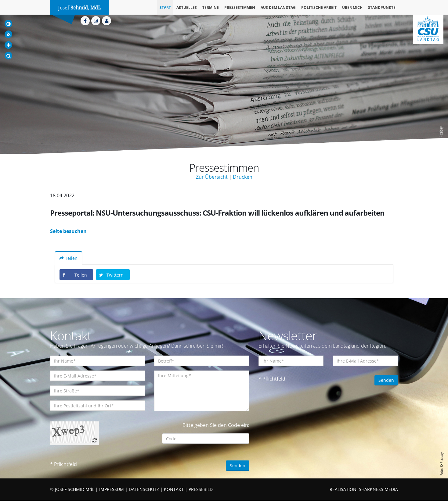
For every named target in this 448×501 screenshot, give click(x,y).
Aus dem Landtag (278, 7)
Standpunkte (382, 7)
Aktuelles (187, 7)
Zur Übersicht (212, 177)
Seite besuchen (68, 231)
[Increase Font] (8, 45)
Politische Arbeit (319, 7)
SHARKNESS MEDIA (378, 490)
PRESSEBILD (201, 490)
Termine (211, 7)
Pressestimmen (240, 7)
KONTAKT (174, 490)
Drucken (243, 177)
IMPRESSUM (112, 490)
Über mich (352, 7)
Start (165, 7)
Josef (79, 8)
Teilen (69, 258)
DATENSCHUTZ (144, 490)
